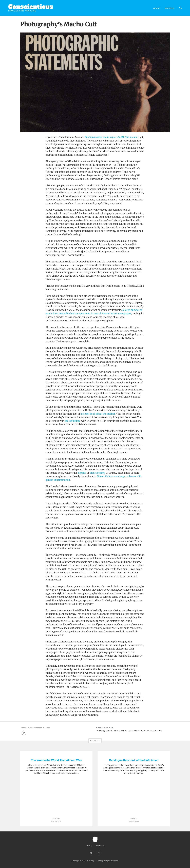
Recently (95, 740)
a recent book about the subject (98, 414)
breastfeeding (97, 473)
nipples (82, 473)
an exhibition (72, 421)
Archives (169, 8)
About (156, 8)
